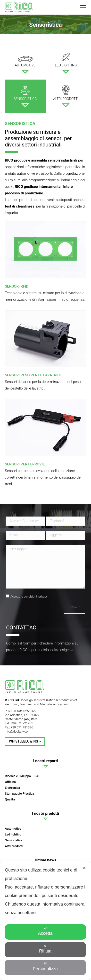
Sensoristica (14, 840)
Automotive (13, 829)
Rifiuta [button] (45, 949)
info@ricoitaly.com (18, 731)
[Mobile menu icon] (83, 7)
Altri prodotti (14, 846)
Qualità (10, 799)
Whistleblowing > (25, 741)
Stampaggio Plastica (19, 794)
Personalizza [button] (45, 967)
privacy (43, 597)
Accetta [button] (45, 931)
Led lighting (13, 834)
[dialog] (45, 921)
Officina (10, 782)
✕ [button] (84, 868)
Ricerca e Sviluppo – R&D (23, 776)
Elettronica (12, 788)
